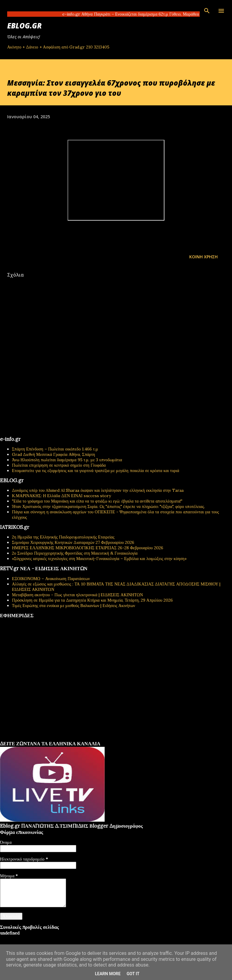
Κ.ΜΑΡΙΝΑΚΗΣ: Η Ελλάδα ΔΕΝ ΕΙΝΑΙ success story (61, 496)
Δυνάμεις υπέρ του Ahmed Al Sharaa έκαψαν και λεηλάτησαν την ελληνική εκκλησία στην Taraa (98, 490)
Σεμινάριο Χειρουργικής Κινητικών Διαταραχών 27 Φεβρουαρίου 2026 (73, 542)
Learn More (108, 974)
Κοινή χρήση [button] (203, 257)
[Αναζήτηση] (207, 11)
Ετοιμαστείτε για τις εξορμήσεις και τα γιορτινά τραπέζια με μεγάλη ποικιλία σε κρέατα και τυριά (96, 471)
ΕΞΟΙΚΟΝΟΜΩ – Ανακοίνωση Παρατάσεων (51, 579)
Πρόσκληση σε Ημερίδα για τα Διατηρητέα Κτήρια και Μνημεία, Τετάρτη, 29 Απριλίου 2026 (92, 600)
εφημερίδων (58, 739)
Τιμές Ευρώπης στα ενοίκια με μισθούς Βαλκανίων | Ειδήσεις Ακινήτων (74, 606)
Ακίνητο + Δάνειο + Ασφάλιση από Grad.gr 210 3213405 (58, 47)
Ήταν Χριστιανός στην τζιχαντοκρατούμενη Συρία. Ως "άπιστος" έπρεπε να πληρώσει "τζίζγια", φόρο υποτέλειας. (108, 506)
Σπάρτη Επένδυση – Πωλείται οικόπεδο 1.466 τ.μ (55, 449)
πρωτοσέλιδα (37, 739)
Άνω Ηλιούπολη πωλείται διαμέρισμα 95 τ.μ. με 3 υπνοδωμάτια (67, 460)
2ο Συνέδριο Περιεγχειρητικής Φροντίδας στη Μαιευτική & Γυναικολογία (75, 553)
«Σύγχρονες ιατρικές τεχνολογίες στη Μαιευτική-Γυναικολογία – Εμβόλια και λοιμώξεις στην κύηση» (99, 559)
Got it (133, 974)
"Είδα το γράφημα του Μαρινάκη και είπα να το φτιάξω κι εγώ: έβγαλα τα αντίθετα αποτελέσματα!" (97, 501)
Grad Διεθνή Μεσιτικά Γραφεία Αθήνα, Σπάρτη (54, 454)
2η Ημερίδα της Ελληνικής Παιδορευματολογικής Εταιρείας (63, 537)
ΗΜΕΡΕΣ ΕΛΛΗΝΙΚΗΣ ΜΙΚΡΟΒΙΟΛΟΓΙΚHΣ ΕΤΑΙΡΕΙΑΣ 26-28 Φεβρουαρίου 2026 (88, 548)
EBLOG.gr (25, 26)
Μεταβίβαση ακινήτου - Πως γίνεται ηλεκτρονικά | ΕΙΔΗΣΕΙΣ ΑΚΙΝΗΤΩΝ (77, 595)
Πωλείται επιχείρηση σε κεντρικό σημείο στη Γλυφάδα (59, 465)
